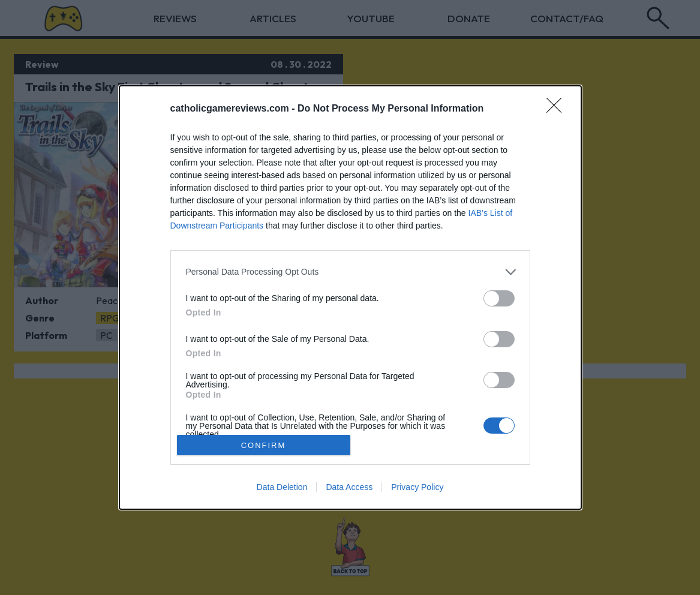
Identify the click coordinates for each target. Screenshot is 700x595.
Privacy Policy (417, 487)
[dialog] (350, 298)
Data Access (349, 487)
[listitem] (350, 272)
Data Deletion (282, 487)
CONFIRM (264, 445)
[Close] (558, 109)
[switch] (499, 298)
